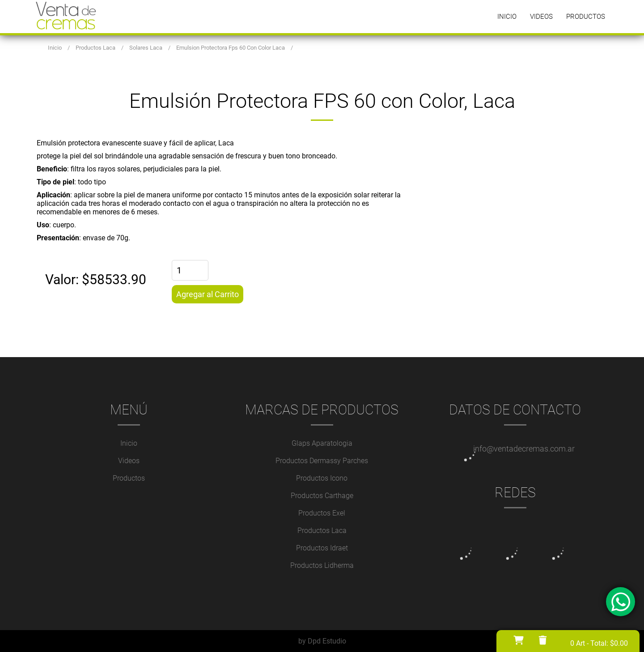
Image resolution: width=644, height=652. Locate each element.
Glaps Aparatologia (322, 443)
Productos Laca (322, 531)
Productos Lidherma (322, 565)
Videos (541, 17)
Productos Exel (322, 513)
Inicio (507, 17)
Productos (586, 17)
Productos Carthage (322, 496)
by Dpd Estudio (322, 641)
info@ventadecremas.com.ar (524, 449)
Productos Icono (322, 478)
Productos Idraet (322, 548)
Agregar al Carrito (208, 294)
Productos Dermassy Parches (322, 461)
